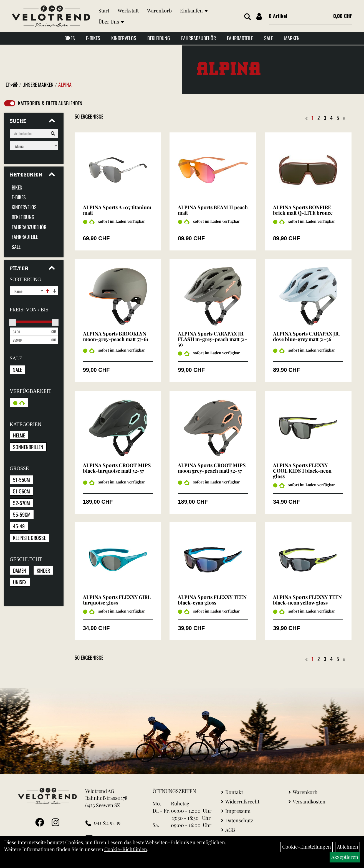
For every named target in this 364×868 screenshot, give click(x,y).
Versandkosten (309, 802)
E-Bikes (93, 39)
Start (106, 11)
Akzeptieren (345, 857)
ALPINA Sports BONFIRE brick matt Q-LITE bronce (303, 210)
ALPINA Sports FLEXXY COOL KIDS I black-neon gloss (302, 471)
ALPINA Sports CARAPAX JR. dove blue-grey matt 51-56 (306, 336)
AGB (230, 830)
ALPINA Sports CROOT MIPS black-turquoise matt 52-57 (117, 468)
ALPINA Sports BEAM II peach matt (213, 210)
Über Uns (113, 22)
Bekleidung (159, 39)
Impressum (238, 811)
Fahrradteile (240, 39)
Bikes (70, 39)
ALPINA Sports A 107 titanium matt (117, 210)
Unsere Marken (38, 85)
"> (13, 85)
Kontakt (234, 792)
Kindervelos (124, 39)
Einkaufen (196, 11)
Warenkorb (161, 11)
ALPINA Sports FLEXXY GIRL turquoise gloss (117, 600)
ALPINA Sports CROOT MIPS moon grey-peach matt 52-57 (212, 468)
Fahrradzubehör (199, 39)
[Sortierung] (27, 291)
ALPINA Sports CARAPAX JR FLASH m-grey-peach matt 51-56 (213, 339)
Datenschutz (239, 820)
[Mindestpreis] (30, 332)
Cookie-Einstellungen (307, 847)
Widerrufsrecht (242, 802)
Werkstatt (130, 11)
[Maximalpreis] (30, 340)
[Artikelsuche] (246, 17)
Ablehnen (347, 847)
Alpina (65, 85)
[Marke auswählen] (34, 145)
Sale (269, 39)
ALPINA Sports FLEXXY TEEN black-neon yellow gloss (307, 600)
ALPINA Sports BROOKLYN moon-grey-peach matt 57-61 (116, 336)
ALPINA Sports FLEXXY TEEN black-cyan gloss (212, 600)
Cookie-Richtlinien (126, 849)
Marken (292, 39)
